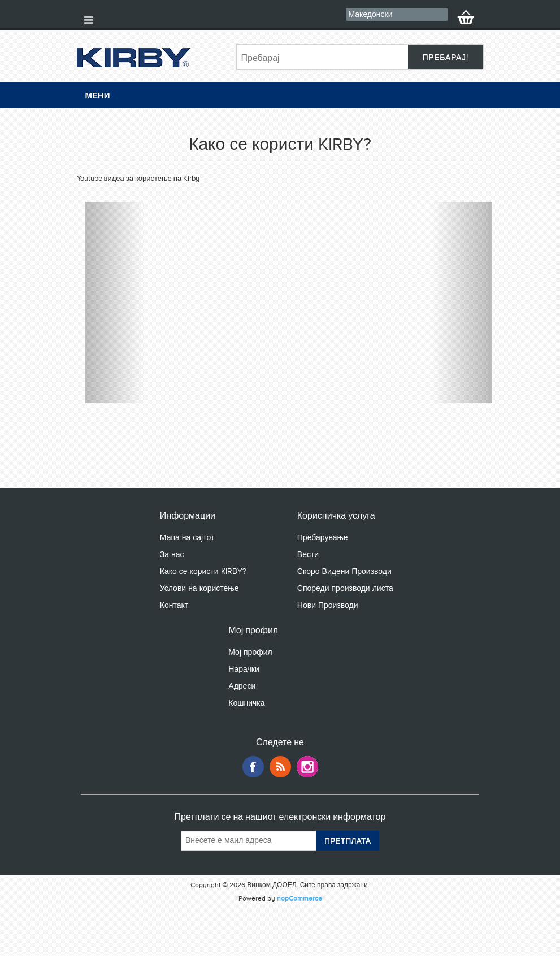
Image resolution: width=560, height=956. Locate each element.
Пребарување (323, 538)
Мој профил (250, 652)
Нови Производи (328, 605)
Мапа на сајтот (187, 538)
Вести (308, 555)
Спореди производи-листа (345, 588)
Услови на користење (199, 588)
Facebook (253, 767)
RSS (280, 767)
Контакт (174, 605)
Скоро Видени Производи (344, 572)
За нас (172, 555)
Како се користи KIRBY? (203, 572)
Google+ (307, 767)
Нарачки (244, 669)
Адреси (242, 686)
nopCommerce (299, 898)
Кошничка (246, 703)
